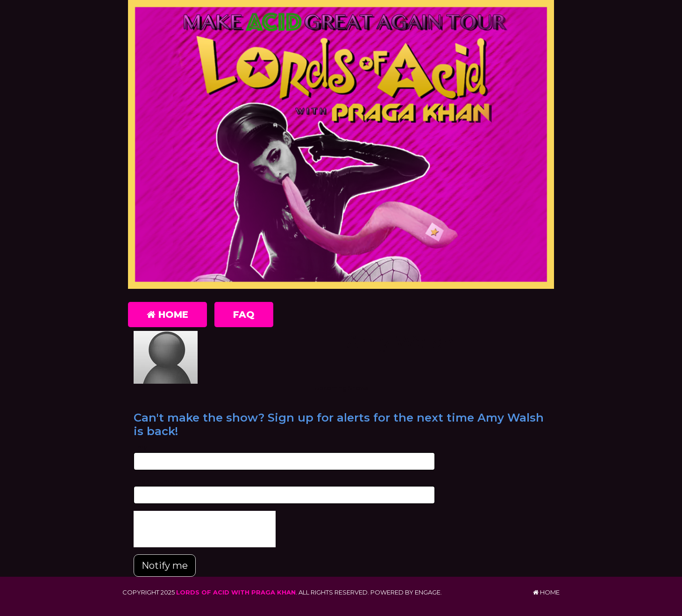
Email (142, 447)
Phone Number (157, 481)
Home (167, 315)
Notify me (165, 566)
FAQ (244, 315)
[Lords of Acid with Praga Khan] (341, 144)
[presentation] (205, 529)
